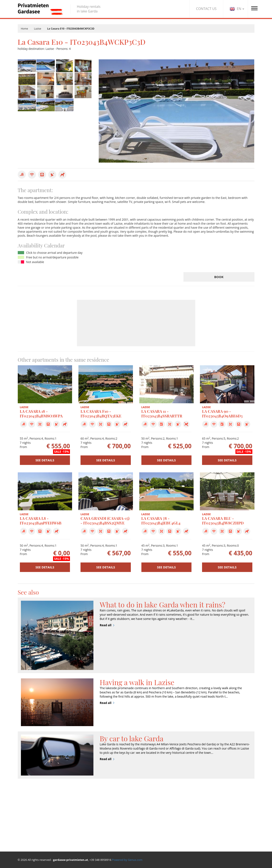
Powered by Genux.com (127, 860)
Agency (212, 817)
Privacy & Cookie (218, 828)
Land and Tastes (177, 813)
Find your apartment (113, 812)
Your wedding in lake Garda (180, 832)
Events (171, 824)
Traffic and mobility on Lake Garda (182, 841)
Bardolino (25, 812)
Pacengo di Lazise (30, 817)
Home (25, 29)
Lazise (38, 29)
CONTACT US (206, 9)
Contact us (214, 822)
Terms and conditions (222, 833)
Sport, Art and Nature (181, 818)
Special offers (108, 817)
